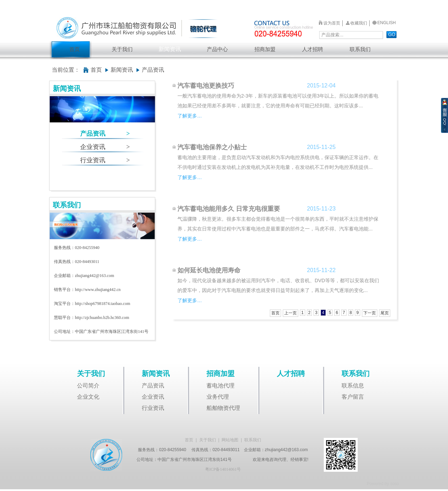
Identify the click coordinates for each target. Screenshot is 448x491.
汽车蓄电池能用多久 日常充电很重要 (229, 209)
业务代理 (218, 397)
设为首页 (332, 23)
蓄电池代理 (220, 386)
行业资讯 (105, 160)
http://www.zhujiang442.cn (98, 290)
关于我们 (122, 49)
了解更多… (190, 116)
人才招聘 (313, 49)
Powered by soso (383, 484)
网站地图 (230, 440)
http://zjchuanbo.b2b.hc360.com (102, 318)
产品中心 (217, 49)
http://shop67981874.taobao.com (103, 304)
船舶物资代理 (223, 408)
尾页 (385, 313)
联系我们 (360, 49)
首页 (75, 49)
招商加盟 (265, 49)
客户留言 (353, 397)
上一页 (290, 313)
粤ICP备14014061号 (223, 469)
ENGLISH (387, 23)
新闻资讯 (170, 49)
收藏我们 (359, 23)
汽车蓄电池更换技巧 (206, 86)
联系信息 (353, 386)
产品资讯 (105, 134)
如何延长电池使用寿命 (209, 270)
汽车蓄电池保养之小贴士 (212, 147)
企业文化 (88, 397)
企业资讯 (105, 147)
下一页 (370, 313)
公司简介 (88, 386)
